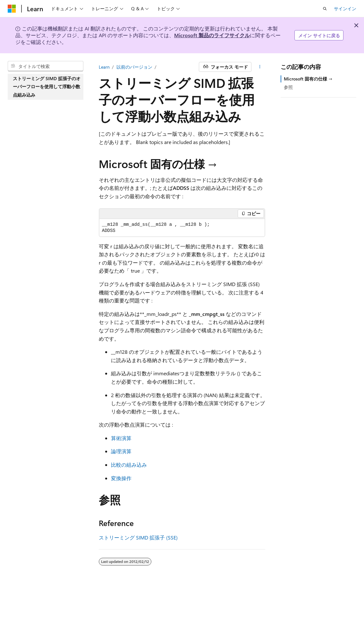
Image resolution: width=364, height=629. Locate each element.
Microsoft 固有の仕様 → (308, 79)
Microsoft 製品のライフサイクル (212, 35)
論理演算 (121, 451)
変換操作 (121, 478)
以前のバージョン (134, 67)
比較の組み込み (129, 465)
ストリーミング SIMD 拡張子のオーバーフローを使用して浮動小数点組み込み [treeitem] (47, 87)
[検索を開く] (325, 9)
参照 (288, 87)
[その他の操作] (260, 67)
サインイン (345, 8)
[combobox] (46, 66)
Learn (104, 67)
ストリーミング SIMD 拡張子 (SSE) (138, 537)
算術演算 (121, 438)
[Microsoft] (12, 9)
